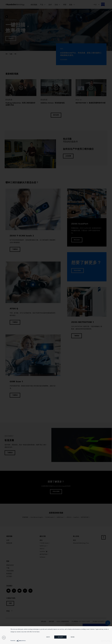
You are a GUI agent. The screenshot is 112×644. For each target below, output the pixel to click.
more (73, 637)
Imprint (102, 641)
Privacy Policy (107, 641)
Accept (60, 637)
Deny (48, 637)
